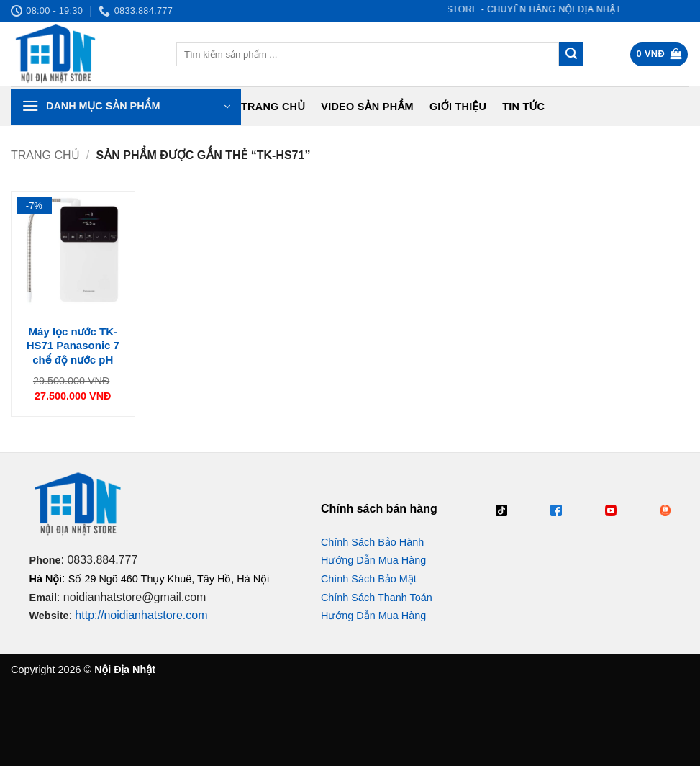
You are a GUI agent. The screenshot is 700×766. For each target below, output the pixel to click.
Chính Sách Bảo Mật (369, 579)
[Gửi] (571, 55)
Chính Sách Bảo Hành (372, 542)
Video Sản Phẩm (367, 107)
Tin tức (523, 107)
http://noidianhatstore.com (141, 615)
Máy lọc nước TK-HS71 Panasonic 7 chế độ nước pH (73, 346)
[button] (659, 54)
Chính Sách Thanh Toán (377, 598)
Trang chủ (273, 107)
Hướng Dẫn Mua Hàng (373, 560)
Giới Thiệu (458, 107)
